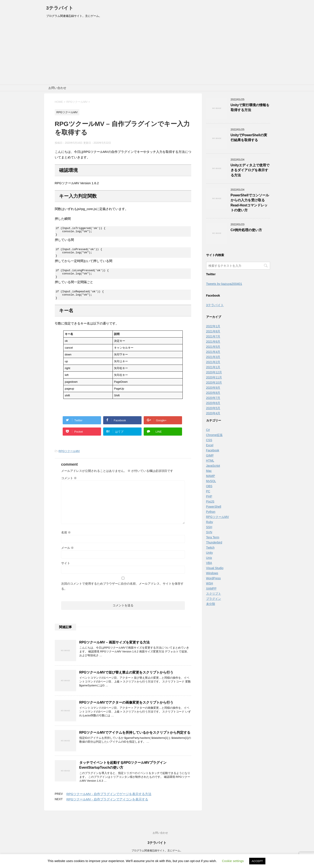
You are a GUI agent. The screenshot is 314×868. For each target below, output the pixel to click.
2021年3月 (213, 357)
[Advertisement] (157, 53)
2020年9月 (213, 388)
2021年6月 (213, 342)
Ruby (210, 522)
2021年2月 (213, 362)
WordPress (213, 578)
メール (68, 555)
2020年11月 (214, 377)
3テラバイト (60, 8)
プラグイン (214, 599)
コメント (69, 486)
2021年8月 (213, 331)
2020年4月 (213, 413)
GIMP (210, 455)
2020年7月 (213, 398)
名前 (66, 540)
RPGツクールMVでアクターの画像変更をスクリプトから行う (126, 710)
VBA (209, 563)
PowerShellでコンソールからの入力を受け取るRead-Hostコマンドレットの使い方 (250, 203)
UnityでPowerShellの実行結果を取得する (249, 138)
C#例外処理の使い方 (246, 230)
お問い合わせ (57, 88)
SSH (209, 527)
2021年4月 (213, 352)
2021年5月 (213, 347)
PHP (209, 496)
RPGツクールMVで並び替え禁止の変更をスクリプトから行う (126, 680)
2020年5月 (213, 408)
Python (211, 512)
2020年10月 (214, 383)
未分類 (211, 604)
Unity (210, 553)
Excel (210, 445)
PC (208, 491)
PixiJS (210, 501)
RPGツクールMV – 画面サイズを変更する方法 (115, 650)
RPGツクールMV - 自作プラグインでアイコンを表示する (107, 807)
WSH (210, 583)
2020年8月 (213, 393)
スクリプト (214, 594)
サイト (66, 571)
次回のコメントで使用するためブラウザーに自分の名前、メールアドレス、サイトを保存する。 (122, 594)
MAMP (211, 476)
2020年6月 (213, 403)
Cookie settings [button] (233, 861)
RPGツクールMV (69, 459)
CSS (209, 440)
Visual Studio (215, 568)
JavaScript (213, 466)
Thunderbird (214, 542)
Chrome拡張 (214, 435)
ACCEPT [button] (257, 861)
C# (208, 430)
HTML (210, 461)
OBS (209, 486)
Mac (209, 471)
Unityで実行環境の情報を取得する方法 (250, 107)
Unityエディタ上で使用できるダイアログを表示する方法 (250, 170)
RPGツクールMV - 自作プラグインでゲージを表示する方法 (109, 802)
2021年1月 (213, 367)
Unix (209, 558)
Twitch (210, 548)
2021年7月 (213, 336)
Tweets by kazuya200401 (224, 284)
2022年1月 (213, 326)
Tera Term (213, 537)
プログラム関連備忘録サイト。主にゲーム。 (157, 851)
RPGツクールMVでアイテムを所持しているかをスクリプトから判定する (135, 740)
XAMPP (211, 588)
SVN (209, 532)
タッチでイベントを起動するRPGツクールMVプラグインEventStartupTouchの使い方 (123, 773)
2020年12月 (214, 372)
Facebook (213, 450)
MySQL (211, 481)
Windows (212, 573)
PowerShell (214, 507)
